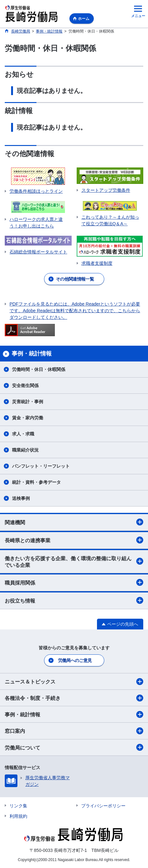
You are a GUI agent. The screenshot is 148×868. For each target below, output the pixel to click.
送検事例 (21, 498)
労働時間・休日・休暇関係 (39, 369)
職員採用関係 (74, 582)
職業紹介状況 (25, 450)
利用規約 (18, 816)
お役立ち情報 (74, 600)
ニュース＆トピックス (74, 682)
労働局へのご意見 (75, 660)
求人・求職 (23, 434)
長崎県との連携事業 (74, 540)
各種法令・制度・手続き (74, 698)
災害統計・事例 (28, 402)
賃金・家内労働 (28, 418)
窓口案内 (74, 731)
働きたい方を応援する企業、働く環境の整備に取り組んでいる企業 (74, 562)
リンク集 (18, 806)
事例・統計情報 (74, 714)
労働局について (74, 747)
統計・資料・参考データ (36, 482)
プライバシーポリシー (103, 806)
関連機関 (74, 522)
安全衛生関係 (25, 385)
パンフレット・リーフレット (41, 466)
